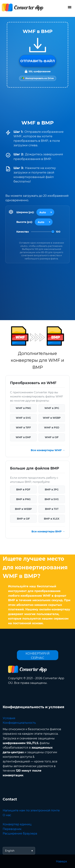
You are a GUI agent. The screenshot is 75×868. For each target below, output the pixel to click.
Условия (9, 718)
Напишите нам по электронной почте (31, 810)
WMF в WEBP (52, 418)
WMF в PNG (23, 408)
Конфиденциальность (19, 723)
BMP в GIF (23, 519)
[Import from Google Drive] (38, 78)
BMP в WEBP (23, 509)
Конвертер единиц (17, 824)
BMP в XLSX (52, 519)
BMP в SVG (52, 499)
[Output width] (45, 212)
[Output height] (44, 222)
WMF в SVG (23, 418)
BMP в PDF (23, 489)
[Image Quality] (43, 232)
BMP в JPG (52, 489)
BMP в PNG (23, 499)
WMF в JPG (52, 408)
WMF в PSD (52, 428)
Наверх (61, 861)
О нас (7, 815)
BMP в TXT (52, 509)
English (10, 851)
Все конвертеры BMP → (48, 531)
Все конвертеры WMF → (48, 450)
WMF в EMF (23, 437)
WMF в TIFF (23, 428)
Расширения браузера (20, 833)
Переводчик (12, 829)
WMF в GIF (52, 437)
